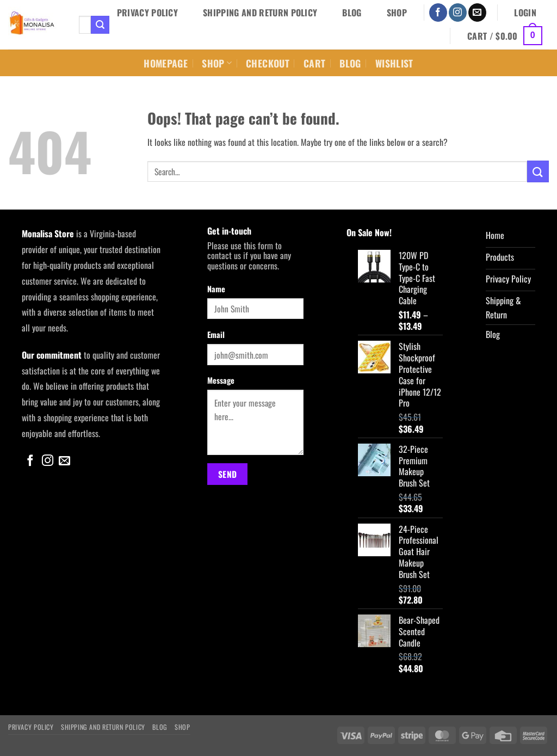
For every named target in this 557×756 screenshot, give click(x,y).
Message (221, 380)
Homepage (166, 63)
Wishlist (394, 63)
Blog (352, 13)
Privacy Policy (147, 13)
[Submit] (100, 25)
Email (216, 334)
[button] (525, 13)
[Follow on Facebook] (438, 13)
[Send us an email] (477, 13)
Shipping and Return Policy (260, 13)
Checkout (268, 63)
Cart (314, 63)
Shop (397, 13)
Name (216, 289)
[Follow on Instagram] (458, 13)
